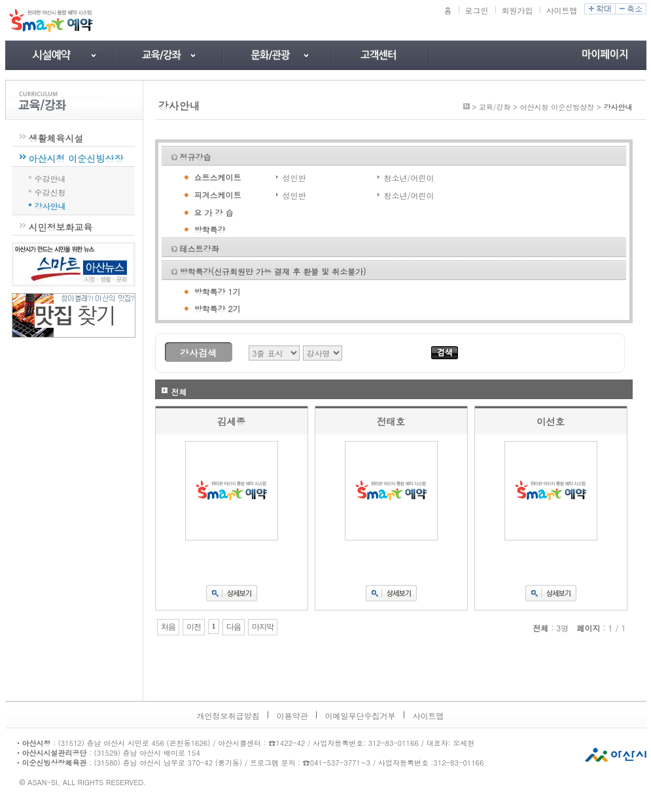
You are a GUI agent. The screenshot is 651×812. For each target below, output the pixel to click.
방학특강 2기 (218, 309)
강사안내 (50, 205)
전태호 (391, 421)
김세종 (231, 421)
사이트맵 (562, 10)
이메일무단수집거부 (361, 715)
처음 (168, 627)
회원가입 (518, 10)
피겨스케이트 (218, 195)
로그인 (477, 10)
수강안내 (50, 177)
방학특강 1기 (218, 291)
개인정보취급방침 (228, 715)
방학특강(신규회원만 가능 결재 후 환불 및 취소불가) (273, 271)
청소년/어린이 (409, 178)
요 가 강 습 (214, 212)
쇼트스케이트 (218, 177)
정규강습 (196, 157)
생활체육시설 (56, 138)
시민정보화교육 (61, 227)
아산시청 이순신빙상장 (76, 158)
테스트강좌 (200, 248)
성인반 (294, 178)
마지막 (263, 627)
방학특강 (210, 229)
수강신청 (50, 191)
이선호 (551, 421)
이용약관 (292, 715)
